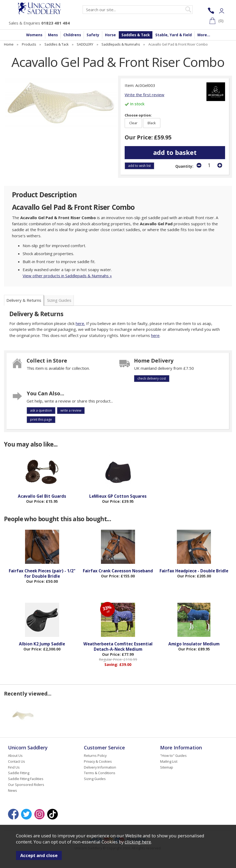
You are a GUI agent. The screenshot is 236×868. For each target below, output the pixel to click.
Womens (34, 35)
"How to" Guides (173, 756)
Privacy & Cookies (98, 761)
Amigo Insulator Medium (194, 644)
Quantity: (184, 166)
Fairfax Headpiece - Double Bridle (194, 571)
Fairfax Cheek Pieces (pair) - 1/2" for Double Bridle (42, 573)
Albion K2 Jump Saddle (42, 644)
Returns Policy (95, 756)
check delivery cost (152, 378)
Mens (53, 35)
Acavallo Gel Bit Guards (42, 496)
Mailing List (169, 761)
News (13, 790)
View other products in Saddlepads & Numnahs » (67, 276)
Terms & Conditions (100, 773)
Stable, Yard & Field (174, 35)
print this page (41, 419)
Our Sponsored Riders (26, 785)
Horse (110, 35)
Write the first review (145, 95)
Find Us (14, 767)
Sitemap (167, 767)
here (155, 335)
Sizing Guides (59, 300)
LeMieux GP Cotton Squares (118, 496)
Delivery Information (100, 767)
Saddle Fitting (19, 773)
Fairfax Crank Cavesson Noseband (118, 571)
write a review (71, 410)
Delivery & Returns (24, 300)
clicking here (138, 842)
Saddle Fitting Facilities (26, 779)
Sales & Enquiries (39, 23)
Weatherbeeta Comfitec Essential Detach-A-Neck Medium (118, 646)
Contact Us (17, 761)
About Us (15, 756)
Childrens (72, 35)
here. (80, 323)
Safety (93, 35)
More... (204, 35)
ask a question (41, 410)
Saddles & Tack (136, 35)
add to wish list (139, 166)
